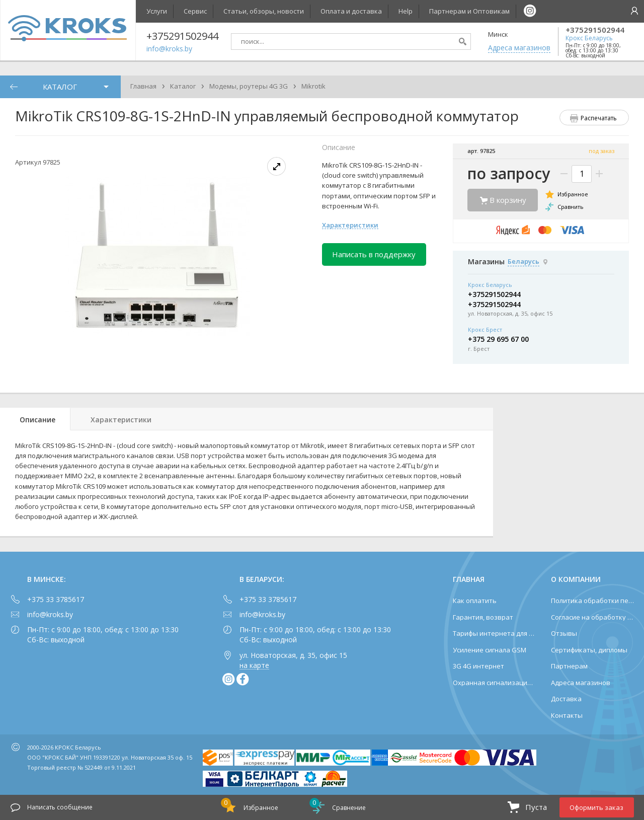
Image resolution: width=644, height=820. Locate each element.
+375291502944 (595, 30)
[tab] (35, 419)
